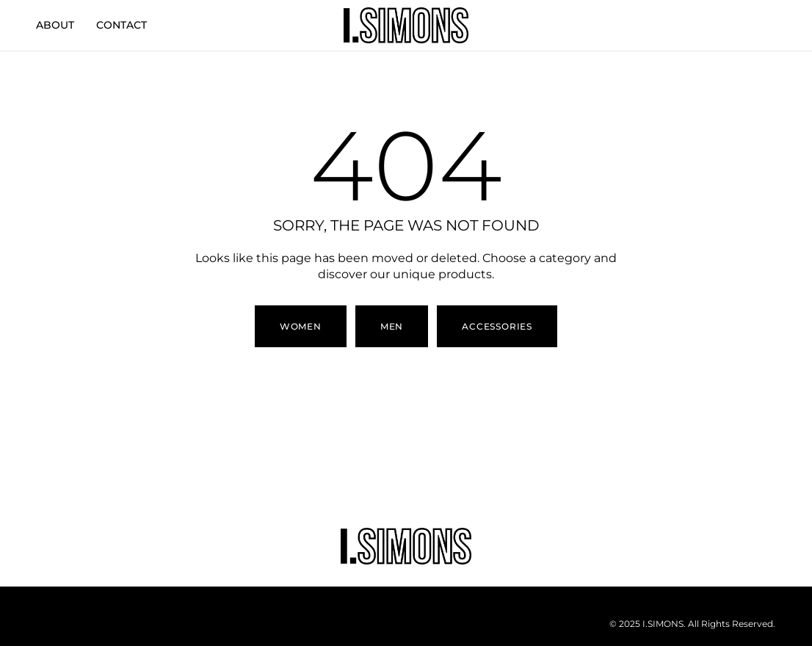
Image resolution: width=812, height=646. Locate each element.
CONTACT (122, 25)
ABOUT (55, 25)
